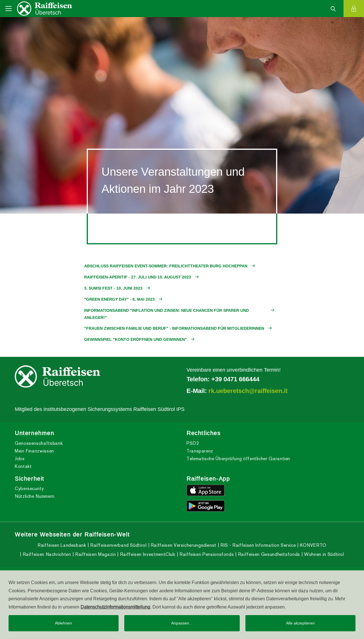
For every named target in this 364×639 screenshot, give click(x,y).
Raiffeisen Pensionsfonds (206, 554)
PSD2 (193, 443)
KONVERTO (313, 545)
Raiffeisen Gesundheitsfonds (268, 554)
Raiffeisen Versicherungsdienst (183, 545)
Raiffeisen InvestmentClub (147, 554)
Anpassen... (182, 623)
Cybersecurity (29, 489)
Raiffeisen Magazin (95, 554)
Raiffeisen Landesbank (62, 545)
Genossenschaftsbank (39, 443)
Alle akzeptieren (300, 623)
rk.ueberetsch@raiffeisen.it (248, 391)
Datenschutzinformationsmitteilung (115, 607)
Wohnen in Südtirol (323, 554)
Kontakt (23, 466)
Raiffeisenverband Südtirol (118, 545)
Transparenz (200, 451)
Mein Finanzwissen (34, 451)
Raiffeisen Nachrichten (46, 554)
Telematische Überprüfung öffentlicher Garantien (238, 459)
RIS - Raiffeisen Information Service (258, 545)
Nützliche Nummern (35, 496)
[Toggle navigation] (9, 9)
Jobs (20, 459)
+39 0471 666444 (235, 379)
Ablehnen (63, 623)
